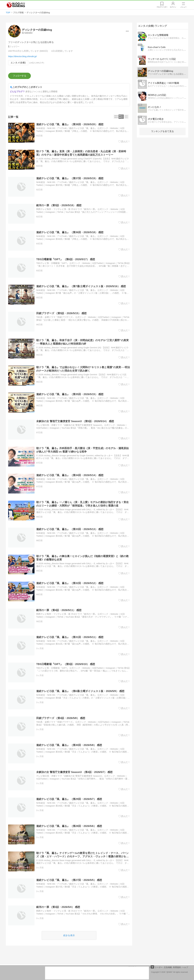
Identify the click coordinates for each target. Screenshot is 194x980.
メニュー (183, 7)
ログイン (173, 7)
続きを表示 (69, 935)
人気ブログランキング (16, 5)
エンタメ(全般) (18, 63)
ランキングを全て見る (162, 131)
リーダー (162, 7)
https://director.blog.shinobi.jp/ (22, 56)
